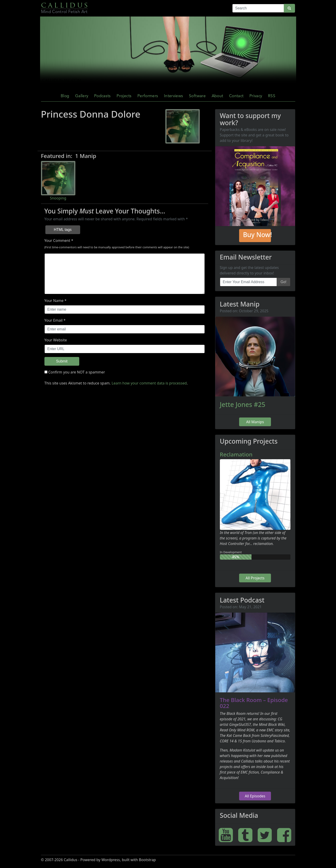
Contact (236, 96)
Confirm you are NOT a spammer (75, 372)
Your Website (56, 340)
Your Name (54, 301)
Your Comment (57, 240)
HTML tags (63, 230)
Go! (284, 282)
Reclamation (236, 454)
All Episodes (255, 796)
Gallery (82, 96)
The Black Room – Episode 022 (254, 703)
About (217, 96)
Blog (65, 96)
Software (197, 96)
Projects (124, 96)
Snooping (58, 198)
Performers (148, 96)
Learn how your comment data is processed (149, 383)
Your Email (54, 320)
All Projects (255, 578)
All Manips (255, 422)
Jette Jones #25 (243, 404)
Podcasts (102, 96)
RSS (272, 96)
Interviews (174, 96)
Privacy (256, 96)
